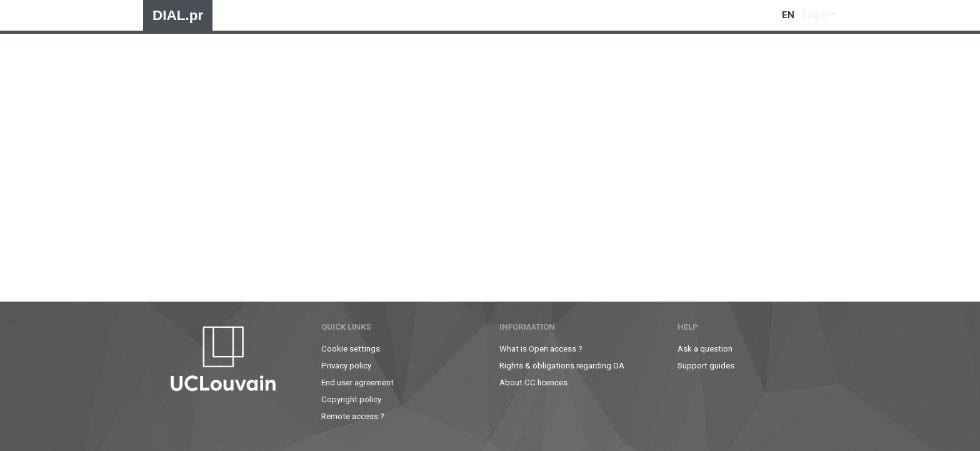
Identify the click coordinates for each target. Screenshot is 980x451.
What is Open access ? (541, 349)
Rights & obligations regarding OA (562, 366)
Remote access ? (353, 416)
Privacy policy (346, 366)
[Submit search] (768, 15)
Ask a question (705, 349)
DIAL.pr (178, 15)
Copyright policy (351, 399)
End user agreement (357, 383)
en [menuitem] (788, 15)
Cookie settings (351, 349)
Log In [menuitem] (815, 15)
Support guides (706, 366)
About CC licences (533, 383)
